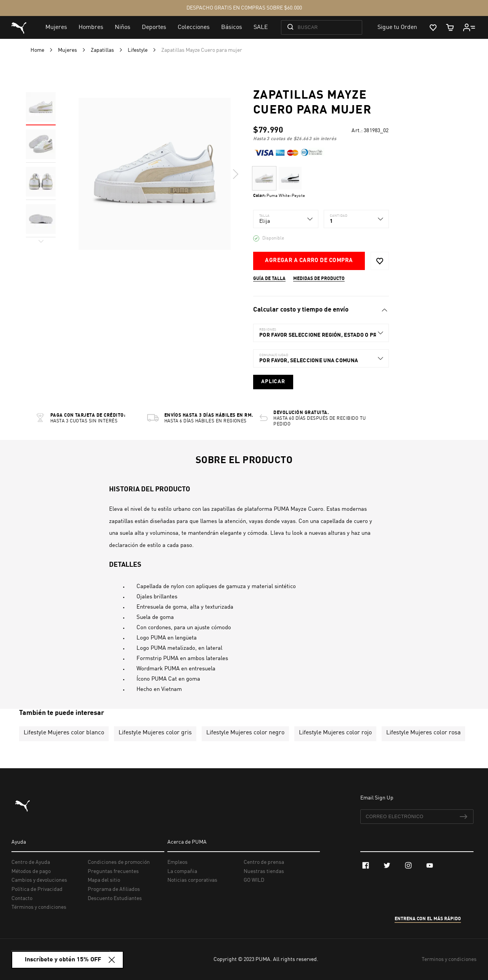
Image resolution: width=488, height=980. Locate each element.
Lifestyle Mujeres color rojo (335, 733)
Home (38, 50)
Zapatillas (103, 50)
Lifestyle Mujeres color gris (155, 733)
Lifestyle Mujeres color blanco (64, 733)
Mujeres (68, 50)
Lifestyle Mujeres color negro (245, 733)
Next (235, 174)
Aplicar (273, 382)
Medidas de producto (319, 279)
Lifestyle (138, 50)
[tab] (321, 310)
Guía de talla (269, 279)
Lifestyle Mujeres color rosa (423, 733)
